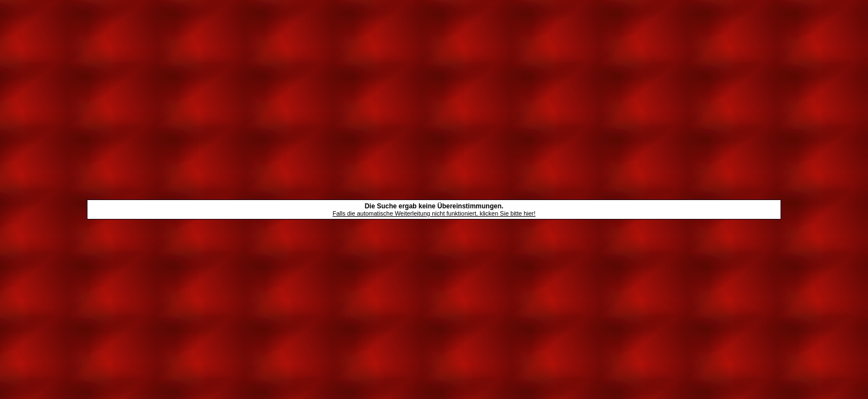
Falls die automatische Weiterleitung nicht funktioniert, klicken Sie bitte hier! (434, 213)
